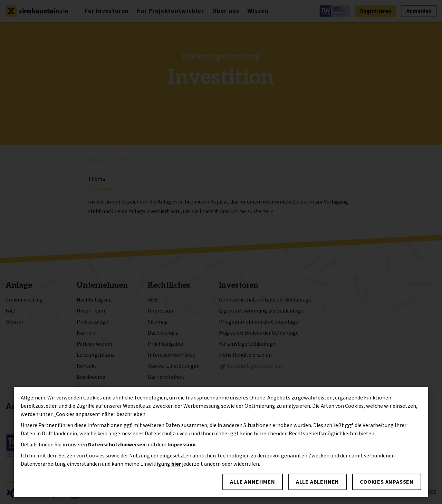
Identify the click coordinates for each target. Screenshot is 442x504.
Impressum (182, 445)
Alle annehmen (252, 482)
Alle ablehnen (318, 482)
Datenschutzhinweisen (117, 445)
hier (176, 464)
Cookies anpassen (387, 482)
